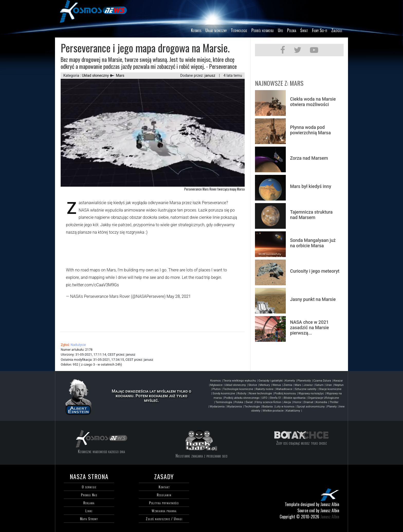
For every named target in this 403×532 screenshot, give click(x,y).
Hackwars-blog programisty (201, 441)
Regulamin (164, 495)
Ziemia (288, 385)
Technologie (239, 30)
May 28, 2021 (179, 296)
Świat (304, 30)
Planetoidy (304, 381)
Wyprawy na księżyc (311, 393)
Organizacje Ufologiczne (323, 398)
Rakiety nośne (265, 389)
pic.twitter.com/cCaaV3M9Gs (92, 285)
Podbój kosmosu (263, 30)
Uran (329, 385)
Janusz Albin (330, 517)
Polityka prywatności (164, 503)
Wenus (277, 385)
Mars (120, 76)
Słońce (253, 385)
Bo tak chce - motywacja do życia (301, 435)
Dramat (309, 402)
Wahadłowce (284, 389)
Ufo (280, 30)
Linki (89, 511)
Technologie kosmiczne (238, 389)
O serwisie (89, 487)
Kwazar (338, 381)
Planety (332, 407)
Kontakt (164, 487)
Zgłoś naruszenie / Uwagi (164, 519)
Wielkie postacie (273, 411)
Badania (268, 407)
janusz (210, 76)
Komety (290, 381)
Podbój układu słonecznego (242, 398)
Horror (297, 402)
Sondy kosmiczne (224, 393)
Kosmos (196, 30)
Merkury (265, 385)
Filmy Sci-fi (320, 30)
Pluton (216, 389)
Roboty (242, 393)
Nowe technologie (260, 393)
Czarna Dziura (322, 381)
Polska (292, 30)
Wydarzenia (217, 407)
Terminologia (224, 402)
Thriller (334, 402)
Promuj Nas (89, 495)
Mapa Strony (89, 519)
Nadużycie (78, 345)
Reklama (89, 503)
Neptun (339, 385)
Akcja (287, 402)
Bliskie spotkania (295, 398)
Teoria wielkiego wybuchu (240, 381)
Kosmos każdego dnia (102, 439)
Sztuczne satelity (306, 389)
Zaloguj (337, 30)
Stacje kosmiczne (330, 389)
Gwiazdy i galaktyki (271, 381)
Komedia (322, 402)
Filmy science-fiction (268, 402)
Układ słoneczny (216, 30)
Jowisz (308, 385)
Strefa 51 (276, 398)
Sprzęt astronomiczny (311, 407)
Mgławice (216, 385)
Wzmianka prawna (164, 511)
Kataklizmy (293, 411)
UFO (265, 398)
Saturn (319, 385)
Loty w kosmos (285, 407)
